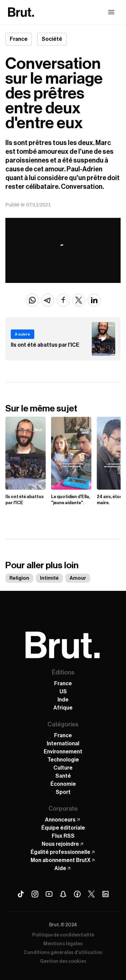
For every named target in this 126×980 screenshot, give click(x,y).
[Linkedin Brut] (106, 894)
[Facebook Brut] (77, 894)
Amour (78, 578)
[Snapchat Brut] (63, 894)
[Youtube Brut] (49, 894)
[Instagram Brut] (35, 894)
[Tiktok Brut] (21, 894)
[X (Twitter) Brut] (91, 894)
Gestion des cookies (63, 961)
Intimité (49, 578)
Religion (19, 578)
